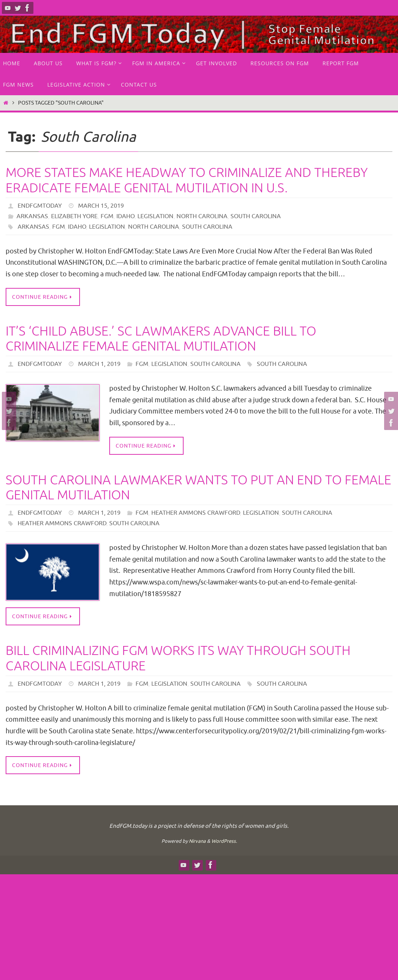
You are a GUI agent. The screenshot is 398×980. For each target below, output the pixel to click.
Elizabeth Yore (74, 216)
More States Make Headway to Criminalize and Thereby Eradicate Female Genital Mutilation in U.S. (187, 180)
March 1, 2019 (99, 364)
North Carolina (202, 216)
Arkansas (32, 216)
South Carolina (256, 216)
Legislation (155, 216)
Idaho (125, 216)
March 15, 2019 (101, 206)
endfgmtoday (40, 206)
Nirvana (197, 841)
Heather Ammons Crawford (196, 513)
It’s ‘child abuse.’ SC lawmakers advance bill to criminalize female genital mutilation (161, 339)
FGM (107, 216)
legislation (107, 227)
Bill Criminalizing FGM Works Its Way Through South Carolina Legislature (178, 658)
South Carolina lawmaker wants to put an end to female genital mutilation (198, 488)
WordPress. (224, 841)
